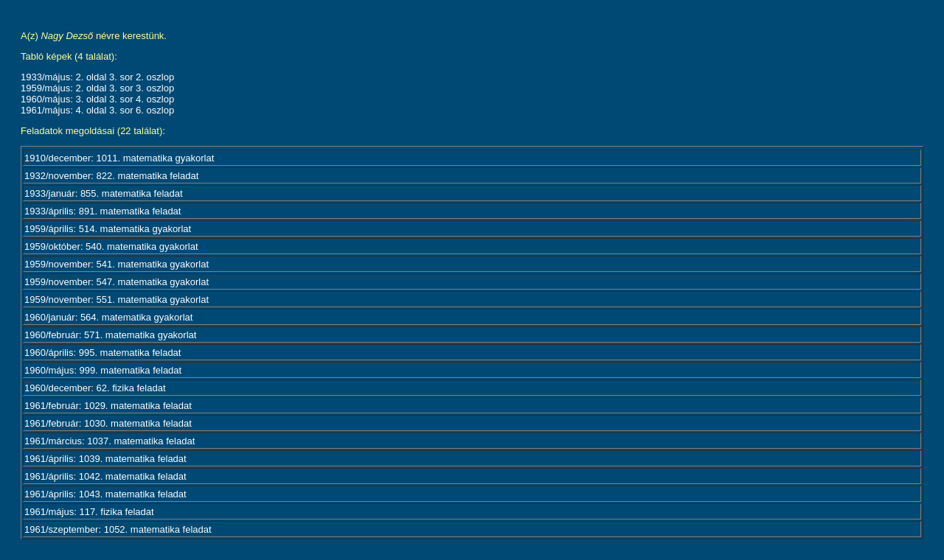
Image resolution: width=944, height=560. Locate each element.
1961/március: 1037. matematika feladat (110, 441)
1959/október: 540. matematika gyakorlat (111, 246)
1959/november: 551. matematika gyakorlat (117, 300)
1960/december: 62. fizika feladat (95, 388)
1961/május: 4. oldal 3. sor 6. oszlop (97, 110)
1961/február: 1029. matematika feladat (108, 406)
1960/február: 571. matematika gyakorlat (110, 335)
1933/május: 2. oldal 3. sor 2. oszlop (97, 77)
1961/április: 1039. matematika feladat (105, 459)
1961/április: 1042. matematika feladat (105, 476)
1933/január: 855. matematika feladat (104, 193)
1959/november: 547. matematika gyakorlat (117, 282)
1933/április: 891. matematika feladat (103, 211)
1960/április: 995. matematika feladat (103, 353)
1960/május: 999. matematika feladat (103, 370)
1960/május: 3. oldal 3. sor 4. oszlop (97, 99)
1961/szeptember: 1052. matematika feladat (118, 529)
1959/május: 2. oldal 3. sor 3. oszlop (97, 88)
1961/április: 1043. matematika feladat (105, 494)
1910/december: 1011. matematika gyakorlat (119, 158)
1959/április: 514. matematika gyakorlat (108, 229)
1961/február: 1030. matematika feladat (108, 423)
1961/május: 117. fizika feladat (89, 512)
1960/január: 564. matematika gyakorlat (108, 317)
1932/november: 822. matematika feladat (111, 176)
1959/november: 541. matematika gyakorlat (117, 264)
